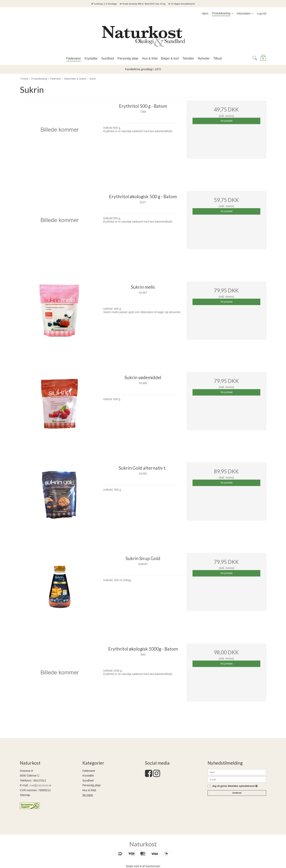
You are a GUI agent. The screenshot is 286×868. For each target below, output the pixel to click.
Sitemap (25, 795)
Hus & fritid (89, 790)
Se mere (88, 795)
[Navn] (237, 772)
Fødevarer (89, 771)
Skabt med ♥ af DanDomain (143, 866)
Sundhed (88, 781)
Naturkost (143, 844)
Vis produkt (226, 121)
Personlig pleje (92, 785)
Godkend (237, 793)
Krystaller (88, 776)
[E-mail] (237, 779)
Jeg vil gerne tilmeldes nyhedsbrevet (235, 786)
